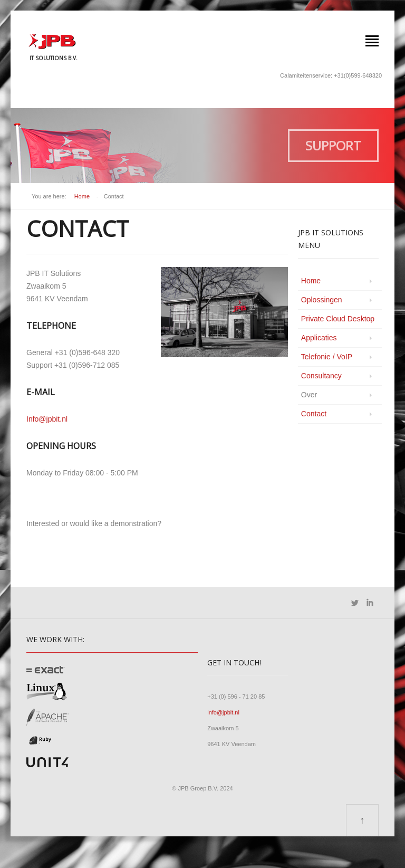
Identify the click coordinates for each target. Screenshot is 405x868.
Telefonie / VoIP (327, 357)
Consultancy (321, 376)
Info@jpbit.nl (47, 419)
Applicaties (319, 338)
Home (82, 196)
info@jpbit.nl (223, 712)
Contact (314, 414)
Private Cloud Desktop (338, 319)
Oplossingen (322, 300)
